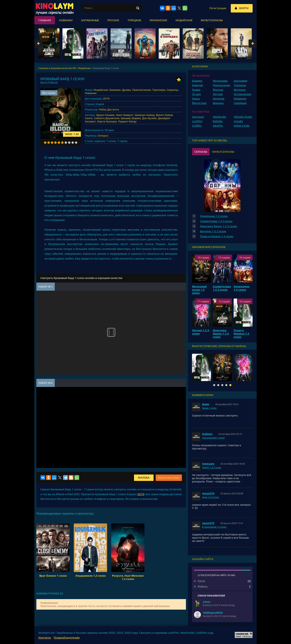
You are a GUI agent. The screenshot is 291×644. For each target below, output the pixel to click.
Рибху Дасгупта (109, 109)
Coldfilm (197, 126)
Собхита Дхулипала (107, 118)
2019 (106, 99)
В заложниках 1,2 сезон (214, 527)
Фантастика (199, 103)
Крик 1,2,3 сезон (211, 497)
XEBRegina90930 (213, 613)
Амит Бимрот (125, 115)
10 (76, 142)
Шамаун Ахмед (145, 115)
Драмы (126, 90)
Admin (207, 602)
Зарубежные (90, 20)
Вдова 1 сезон (209, 408)
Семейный (240, 103)
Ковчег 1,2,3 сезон (212, 467)
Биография (241, 81)
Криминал (240, 99)
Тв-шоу (196, 94)
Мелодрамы (220, 81)
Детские (218, 94)
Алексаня (208, 464)
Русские (113, 20)
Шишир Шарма (131, 118)
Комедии (198, 85)
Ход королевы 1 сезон (213, 438)
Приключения (142, 90)
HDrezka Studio (243, 117)
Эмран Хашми (105, 115)
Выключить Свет (169, 478)
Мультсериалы (212, 20)
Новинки (91, 93)
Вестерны (240, 90)
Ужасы (196, 99)
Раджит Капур (127, 121)
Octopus (103, 136)
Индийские (101, 90)
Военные (218, 103)
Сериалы (172, 90)
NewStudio (220, 117)
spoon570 (208, 493)
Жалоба (144, 478)
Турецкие (134, 20)
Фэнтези (218, 90)
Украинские (158, 20)
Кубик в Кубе (242, 126)
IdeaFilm (218, 126)
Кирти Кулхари (107, 121)
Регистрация (218, 8)
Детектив (219, 99)
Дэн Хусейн (149, 118)
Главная (45, 20)
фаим (206, 404)
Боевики (115, 90)
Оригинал (198, 117)
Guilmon (207, 434)
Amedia (238, 121)
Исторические (242, 94)
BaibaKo (218, 121)
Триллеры (159, 90)
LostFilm (197, 121)
